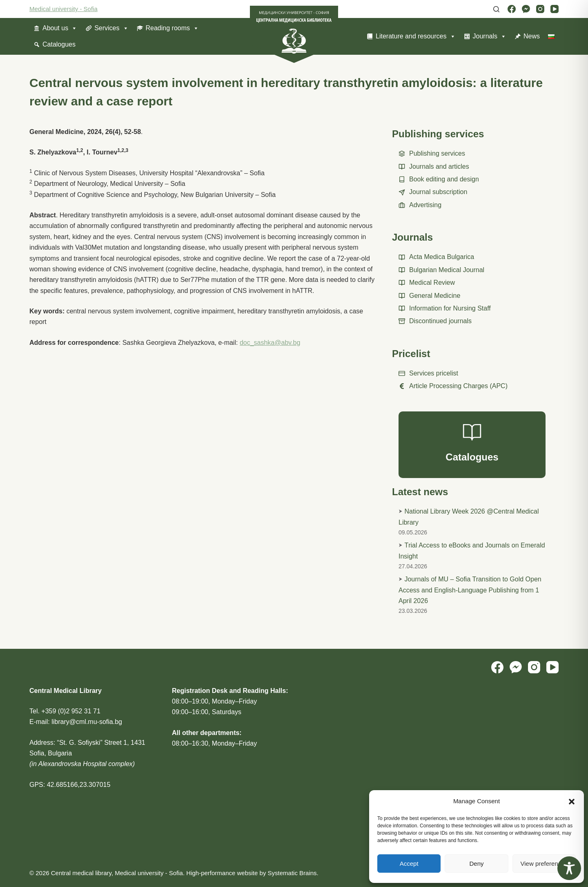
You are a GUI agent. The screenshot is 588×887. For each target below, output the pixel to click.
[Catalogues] (472, 445)
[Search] (496, 9)
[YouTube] (555, 9)
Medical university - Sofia (63, 9)
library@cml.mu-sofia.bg (87, 722)
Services (111, 28)
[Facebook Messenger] (526, 9)
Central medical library (81, 873)
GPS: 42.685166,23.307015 (70, 785)
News (532, 36)
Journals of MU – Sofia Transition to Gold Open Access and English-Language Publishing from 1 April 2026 (470, 590)
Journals (490, 36)
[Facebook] (512, 9)
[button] (572, 802)
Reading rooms (173, 28)
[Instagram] (540, 9)
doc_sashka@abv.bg (270, 343)
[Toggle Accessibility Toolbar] (569, 868)
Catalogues (59, 44)
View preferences (544, 864)
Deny (476, 864)
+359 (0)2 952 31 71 (71, 711)
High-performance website (222, 873)
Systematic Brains (292, 873)
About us (60, 28)
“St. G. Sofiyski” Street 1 (92, 743)
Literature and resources (415, 36)
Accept (409, 864)
